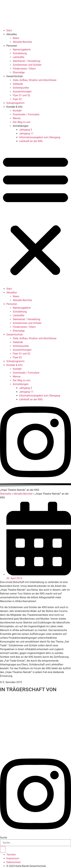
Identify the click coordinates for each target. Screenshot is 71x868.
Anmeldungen (21, 126)
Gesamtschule (15, 76)
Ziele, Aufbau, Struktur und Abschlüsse (35, 80)
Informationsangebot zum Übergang (40, 137)
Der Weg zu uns (22, 122)
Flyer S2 (17, 99)
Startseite (6, 494)
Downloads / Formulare (26, 114)
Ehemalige (19, 72)
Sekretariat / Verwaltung (26, 61)
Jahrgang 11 (26, 134)
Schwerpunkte (21, 88)
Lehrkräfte (19, 57)
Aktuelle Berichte (22, 42)
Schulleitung (20, 53)
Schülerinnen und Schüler (27, 65)
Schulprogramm (15, 103)
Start (9, 30)
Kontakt (17, 111)
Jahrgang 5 (26, 130)
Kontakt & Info (14, 107)
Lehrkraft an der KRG (31, 141)
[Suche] (3, 849)
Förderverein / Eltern (24, 69)
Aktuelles (12, 34)
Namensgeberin (22, 50)
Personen (12, 46)
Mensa (17, 118)
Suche (4, 838)
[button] (35, 215)
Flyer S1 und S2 (22, 95)
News (16, 38)
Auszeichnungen (22, 92)
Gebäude (18, 84)
